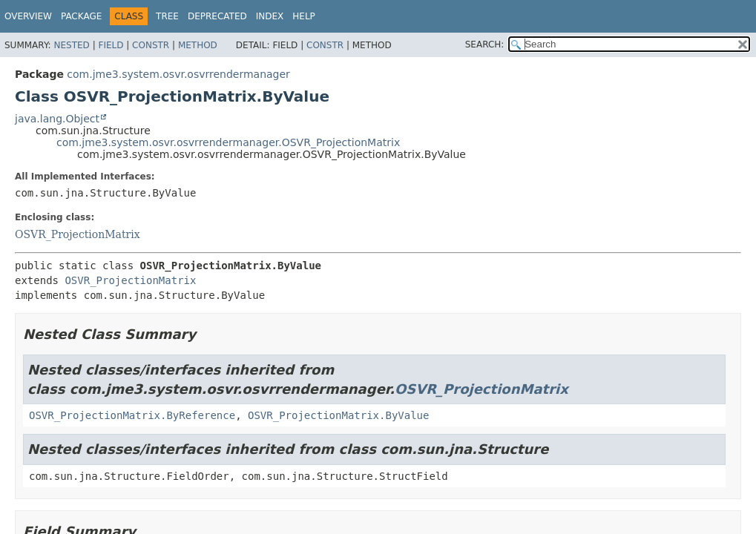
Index (270, 16)
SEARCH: (485, 44)
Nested (71, 45)
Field (111, 45)
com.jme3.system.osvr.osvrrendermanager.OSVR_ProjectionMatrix (228, 142)
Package (81, 16)
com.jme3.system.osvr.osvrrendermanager (178, 74)
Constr (151, 45)
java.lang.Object (57, 119)
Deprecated (217, 16)
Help (304, 16)
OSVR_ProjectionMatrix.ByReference (132, 415)
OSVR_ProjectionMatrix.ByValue (338, 415)
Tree (167, 16)
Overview (28, 16)
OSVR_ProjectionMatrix (78, 234)
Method (198, 45)
